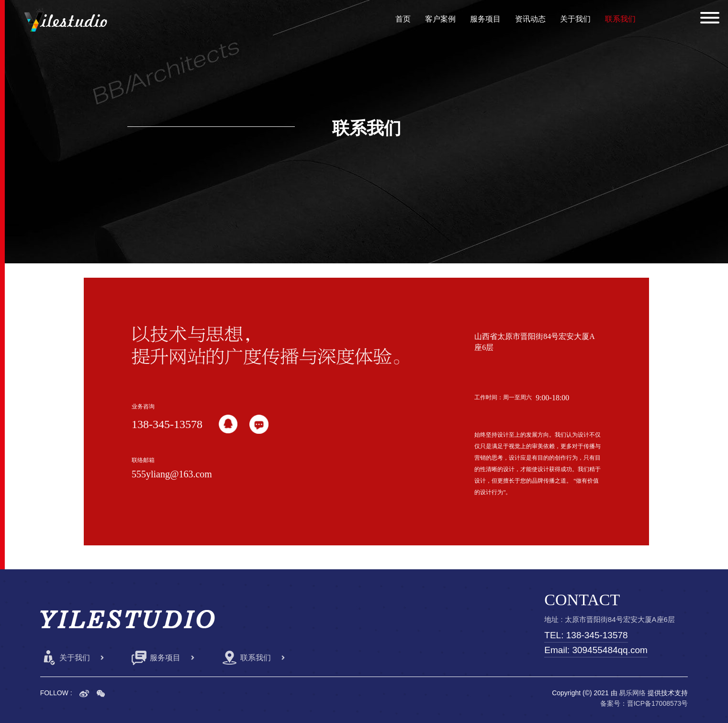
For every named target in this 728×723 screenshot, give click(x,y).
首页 (403, 19)
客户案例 (440, 19)
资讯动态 (530, 19)
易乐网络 (632, 693)
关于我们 (575, 19)
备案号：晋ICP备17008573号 (644, 703)
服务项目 (485, 19)
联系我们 (620, 19)
